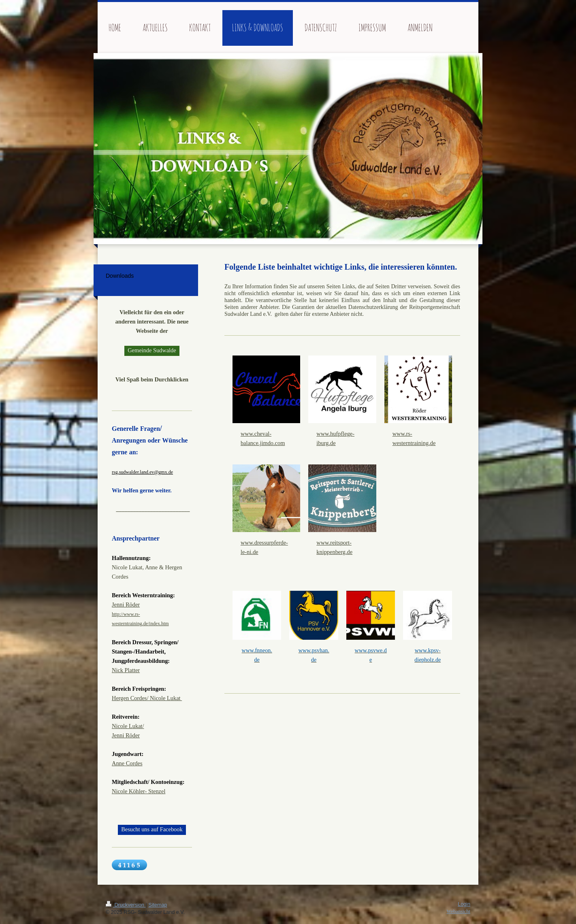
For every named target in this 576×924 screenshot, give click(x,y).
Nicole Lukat (127, 726)
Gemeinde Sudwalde (152, 350)
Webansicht (459, 911)
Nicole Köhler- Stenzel (139, 791)
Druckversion (126, 905)
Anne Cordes (127, 763)
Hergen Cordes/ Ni (134, 698)
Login (464, 904)
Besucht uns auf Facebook (152, 829)
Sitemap (158, 905)
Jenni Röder (126, 605)
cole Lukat (169, 698)
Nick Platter (126, 670)
